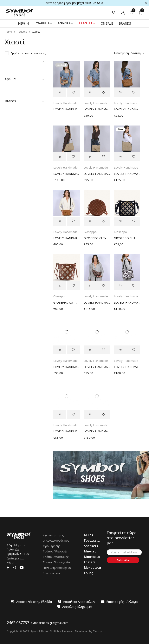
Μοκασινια (93, 568)
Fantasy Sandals (20, 165)
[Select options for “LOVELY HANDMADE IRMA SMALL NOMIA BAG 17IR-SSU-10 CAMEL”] (60, 221)
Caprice (15, 154)
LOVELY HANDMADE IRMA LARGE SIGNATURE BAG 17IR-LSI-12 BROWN (127, 367)
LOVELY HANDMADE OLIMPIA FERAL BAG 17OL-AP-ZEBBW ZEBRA (127, 302)
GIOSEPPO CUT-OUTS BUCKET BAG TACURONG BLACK (127, 238)
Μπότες (90, 551)
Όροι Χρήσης (52, 546)
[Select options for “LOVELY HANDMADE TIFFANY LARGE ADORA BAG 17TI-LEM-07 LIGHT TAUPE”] (90, 414)
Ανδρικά (11, 68)
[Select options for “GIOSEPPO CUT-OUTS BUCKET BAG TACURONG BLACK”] (120, 221)
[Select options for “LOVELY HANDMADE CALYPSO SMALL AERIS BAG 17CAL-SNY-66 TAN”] (120, 92)
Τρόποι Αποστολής (56, 557)
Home (8, 32)
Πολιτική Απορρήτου (57, 568)
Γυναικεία (13, 63)
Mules (10, 84)
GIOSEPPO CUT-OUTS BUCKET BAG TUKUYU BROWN (67, 302)
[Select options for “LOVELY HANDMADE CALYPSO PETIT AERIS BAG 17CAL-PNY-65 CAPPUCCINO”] (60, 92)
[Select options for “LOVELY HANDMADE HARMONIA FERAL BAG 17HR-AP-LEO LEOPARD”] (90, 286)
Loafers (90, 562)
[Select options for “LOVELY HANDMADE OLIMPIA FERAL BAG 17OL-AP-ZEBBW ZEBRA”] (120, 286)
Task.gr (97, 631)
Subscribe (123, 560)
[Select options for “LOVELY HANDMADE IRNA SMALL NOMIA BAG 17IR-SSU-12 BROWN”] (60, 350)
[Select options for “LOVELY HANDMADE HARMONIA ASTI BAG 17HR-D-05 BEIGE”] (60, 414)
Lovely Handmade (21, 187)
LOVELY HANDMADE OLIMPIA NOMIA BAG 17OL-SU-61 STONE (67, 174)
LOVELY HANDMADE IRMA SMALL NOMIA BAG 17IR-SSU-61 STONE (97, 174)
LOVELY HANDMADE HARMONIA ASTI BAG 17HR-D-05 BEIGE (67, 431)
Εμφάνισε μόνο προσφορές (28, 53)
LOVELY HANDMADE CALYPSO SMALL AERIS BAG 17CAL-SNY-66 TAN (127, 109)
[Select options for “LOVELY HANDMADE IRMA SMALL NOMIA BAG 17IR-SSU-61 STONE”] (90, 157)
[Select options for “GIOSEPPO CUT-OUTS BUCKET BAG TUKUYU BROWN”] (60, 286)
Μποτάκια (92, 557)
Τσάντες (22, 32)
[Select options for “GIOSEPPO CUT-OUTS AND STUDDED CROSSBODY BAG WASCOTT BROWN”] (90, 221)
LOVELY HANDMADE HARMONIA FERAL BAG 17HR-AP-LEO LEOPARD (97, 302)
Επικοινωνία (51, 573)
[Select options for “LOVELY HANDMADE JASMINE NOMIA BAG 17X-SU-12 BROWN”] (90, 350)
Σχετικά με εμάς (53, 535)
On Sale (98, 3)
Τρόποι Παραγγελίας (57, 562)
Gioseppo (16, 176)
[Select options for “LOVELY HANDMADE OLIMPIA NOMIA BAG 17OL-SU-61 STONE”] (60, 157)
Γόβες (88, 573)
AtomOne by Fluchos (23, 143)
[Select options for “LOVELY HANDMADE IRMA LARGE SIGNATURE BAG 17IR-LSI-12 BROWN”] (120, 350)
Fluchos (15, 170)
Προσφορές (14, 79)
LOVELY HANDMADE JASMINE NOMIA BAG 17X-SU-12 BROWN (97, 367)
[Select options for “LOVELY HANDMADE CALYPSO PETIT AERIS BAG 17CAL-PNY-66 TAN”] (90, 92)
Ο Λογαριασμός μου (56, 540)
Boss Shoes (17, 148)
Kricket (14, 181)
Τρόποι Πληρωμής (55, 551)
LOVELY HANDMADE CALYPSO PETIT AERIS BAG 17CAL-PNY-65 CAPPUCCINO (67, 109)
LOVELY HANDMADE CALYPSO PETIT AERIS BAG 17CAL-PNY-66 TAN (97, 109)
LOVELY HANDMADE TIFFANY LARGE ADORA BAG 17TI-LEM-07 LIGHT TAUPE (97, 431)
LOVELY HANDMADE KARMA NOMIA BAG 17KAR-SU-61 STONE (127, 174)
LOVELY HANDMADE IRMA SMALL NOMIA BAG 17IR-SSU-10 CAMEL (67, 238)
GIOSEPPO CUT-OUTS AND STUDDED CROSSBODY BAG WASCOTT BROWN (97, 238)
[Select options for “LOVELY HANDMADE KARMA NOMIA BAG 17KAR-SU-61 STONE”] (120, 157)
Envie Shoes (17, 159)
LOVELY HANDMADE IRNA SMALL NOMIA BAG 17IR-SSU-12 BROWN (67, 367)
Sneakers (91, 546)
